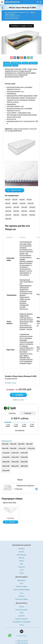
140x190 (16, 207)
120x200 (8, 207)
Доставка (22, 616)
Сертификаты (8, 65)
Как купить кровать (22, 610)
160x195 (32, 211)
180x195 (24, 215)
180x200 (32, 215)
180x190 (16, 215)
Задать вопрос (33, 63)
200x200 (8, 219)
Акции (21, 613)
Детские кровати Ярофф (22, 590)
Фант (21, 583)
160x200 (8, 215)
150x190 (8, 211)
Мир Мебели (22, 580)
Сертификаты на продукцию (21, 622)
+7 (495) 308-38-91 (21, 643)
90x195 (8, 203)
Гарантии (25, 63)
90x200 (15, 203)
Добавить (12, 522)
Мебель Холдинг (22, 586)
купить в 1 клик (18, 400)
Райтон (21, 561)
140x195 (24, 207)
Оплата (21, 607)
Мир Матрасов (21, 555)
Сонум (21, 573)
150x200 (16, 211)
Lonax (21, 570)
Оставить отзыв (10, 383)
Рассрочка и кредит (22, 599)
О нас (21, 593)
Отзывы (15, 65)
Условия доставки (16, 63)
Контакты (21, 596)
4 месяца (28, 413)
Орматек (22, 558)
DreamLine (22, 567)
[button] (5, 45)
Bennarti (21, 552)
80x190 (8, 200)
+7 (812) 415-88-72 (21, 641)
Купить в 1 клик (16, 190)
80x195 (15, 200)
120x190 (23, 203)
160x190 (24, 211)
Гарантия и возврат (21, 619)
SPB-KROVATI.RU (13, 2)
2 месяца (12, 413)
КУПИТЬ (19, 395)
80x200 (22, 200)
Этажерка (21, 549)
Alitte (21, 564)
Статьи (21, 625)
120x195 (30, 203)
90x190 (29, 200)
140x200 (32, 207)
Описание (7, 63)
